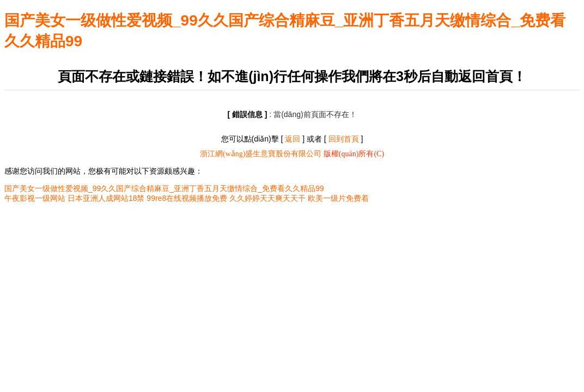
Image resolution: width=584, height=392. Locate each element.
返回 (293, 139)
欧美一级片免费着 (338, 198)
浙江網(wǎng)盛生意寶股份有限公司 (261, 154)
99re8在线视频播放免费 (187, 198)
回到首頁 (344, 139)
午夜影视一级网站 (35, 198)
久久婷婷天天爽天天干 (267, 198)
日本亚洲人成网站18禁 (106, 198)
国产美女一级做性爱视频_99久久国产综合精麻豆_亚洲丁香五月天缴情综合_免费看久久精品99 (164, 188)
